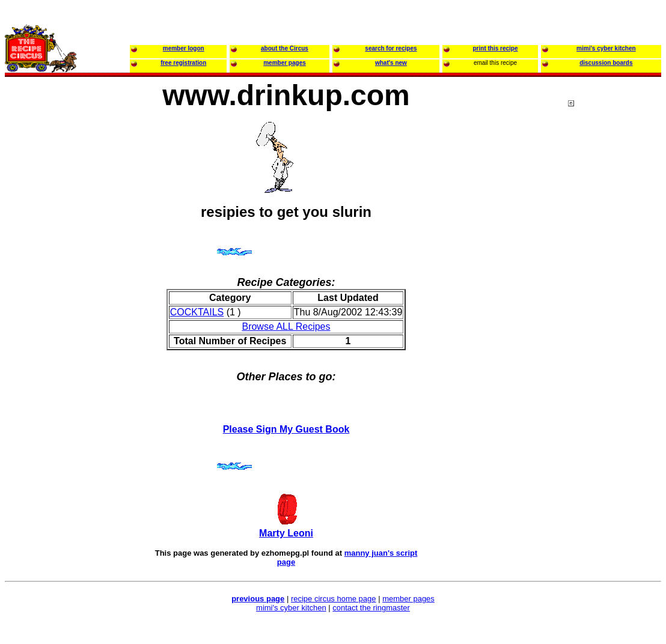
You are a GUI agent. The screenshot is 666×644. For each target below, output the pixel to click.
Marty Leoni (286, 533)
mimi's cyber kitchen (291, 608)
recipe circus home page (334, 599)
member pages (408, 599)
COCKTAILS (197, 312)
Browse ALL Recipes (286, 327)
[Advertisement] (616, 330)
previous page (258, 599)
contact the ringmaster (371, 608)
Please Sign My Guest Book (286, 429)
